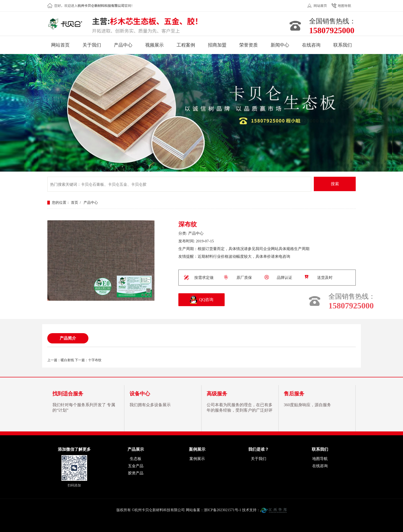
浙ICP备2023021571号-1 (222, 510)
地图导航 (344, 6)
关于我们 (259, 459)
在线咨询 (320, 466)
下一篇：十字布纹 (88, 360)
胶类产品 (136, 473)
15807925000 (333, 30)
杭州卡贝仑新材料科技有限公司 (67, 24)
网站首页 (320, 6)
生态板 (136, 459)
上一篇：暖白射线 (61, 360)
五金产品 (136, 466)
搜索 (335, 184)
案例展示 (197, 459)
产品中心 (91, 203)
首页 (75, 203)
